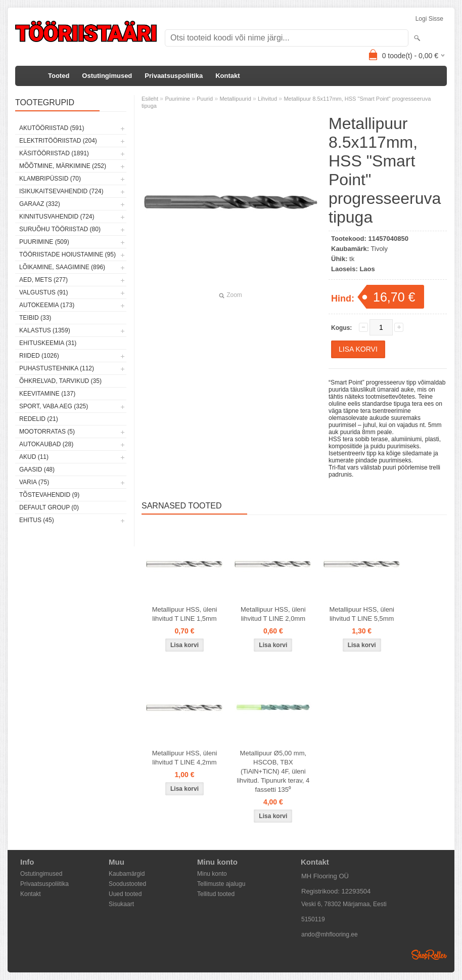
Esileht (150, 99)
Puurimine (177, 99)
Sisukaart (121, 904)
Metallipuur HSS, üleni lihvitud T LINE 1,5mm (185, 614)
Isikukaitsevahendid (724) (61, 191)
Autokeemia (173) (47, 305)
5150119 (313, 919)
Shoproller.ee (429, 955)
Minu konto (212, 874)
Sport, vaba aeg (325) (54, 406)
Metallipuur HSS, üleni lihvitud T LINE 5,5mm (362, 614)
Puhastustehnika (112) (57, 368)
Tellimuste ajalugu (221, 884)
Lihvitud (267, 99)
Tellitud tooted (216, 894)
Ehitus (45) (37, 520)
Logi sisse (429, 19)
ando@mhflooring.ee (330, 934)
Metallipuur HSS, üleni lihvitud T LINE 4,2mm (185, 758)
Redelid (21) (39, 419)
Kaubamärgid (127, 874)
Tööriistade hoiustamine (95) (67, 254)
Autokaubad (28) (46, 444)
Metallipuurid (235, 99)
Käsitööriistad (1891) (54, 153)
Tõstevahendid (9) (49, 495)
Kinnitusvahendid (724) (57, 217)
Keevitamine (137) (47, 394)
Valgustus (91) (43, 292)
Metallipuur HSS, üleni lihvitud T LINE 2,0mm (273, 614)
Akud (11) (34, 457)
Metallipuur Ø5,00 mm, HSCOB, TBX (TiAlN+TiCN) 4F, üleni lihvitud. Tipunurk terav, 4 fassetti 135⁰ (273, 771)
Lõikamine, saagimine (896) (62, 267)
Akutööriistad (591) (52, 128)
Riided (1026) (39, 356)
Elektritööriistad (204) (58, 141)
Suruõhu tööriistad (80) (60, 229)
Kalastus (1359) (45, 330)
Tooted (59, 76)
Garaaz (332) (40, 204)
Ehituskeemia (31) (48, 343)
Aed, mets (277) (43, 280)
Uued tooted (125, 894)
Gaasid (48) (37, 470)
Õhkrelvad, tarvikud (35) (60, 381)
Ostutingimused (107, 76)
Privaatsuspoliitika (174, 76)
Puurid (205, 99)
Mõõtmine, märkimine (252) (63, 166)
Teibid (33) (35, 318)
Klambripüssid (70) (50, 179)
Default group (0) (49, 507)
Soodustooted (127, 884)
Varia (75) (34, 482)
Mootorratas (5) (47, 432)
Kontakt (227, 76)
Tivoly (379, 249)
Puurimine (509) (44, 242)
